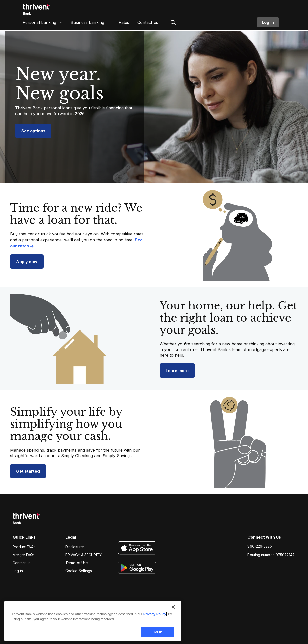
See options (33, 131)
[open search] (173, 24)
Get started (28, 471)
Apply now (27, 262)
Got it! (157, 635)
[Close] (173, 610)
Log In (268, 24)
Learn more (177, 371)
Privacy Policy (155, 617)
